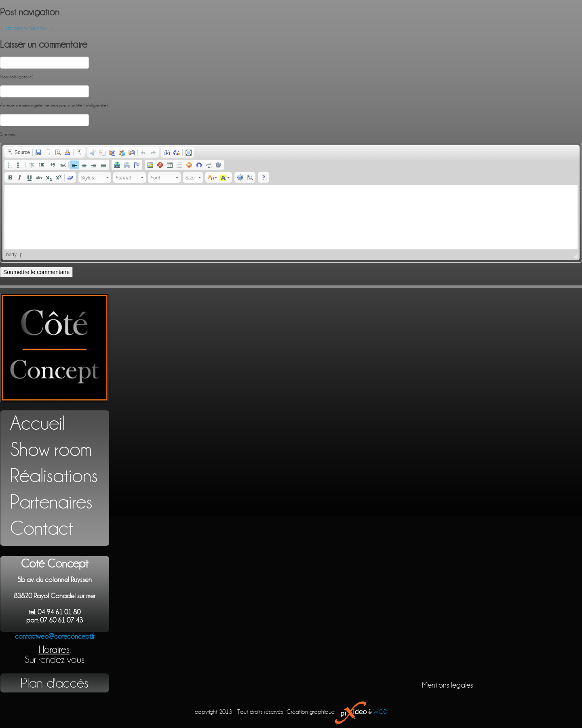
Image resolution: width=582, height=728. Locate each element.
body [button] (11, 255)
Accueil (38, 423)
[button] (18, 152)
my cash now (39, 28)
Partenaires (51, 502)
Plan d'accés (55, 683)
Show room (51, 450)
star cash (11, 28)
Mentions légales (447, 685)
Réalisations (54, 476)
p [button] (21, 255)
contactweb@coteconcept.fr (55, 636)
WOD (380, 712)
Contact (42, 529)
